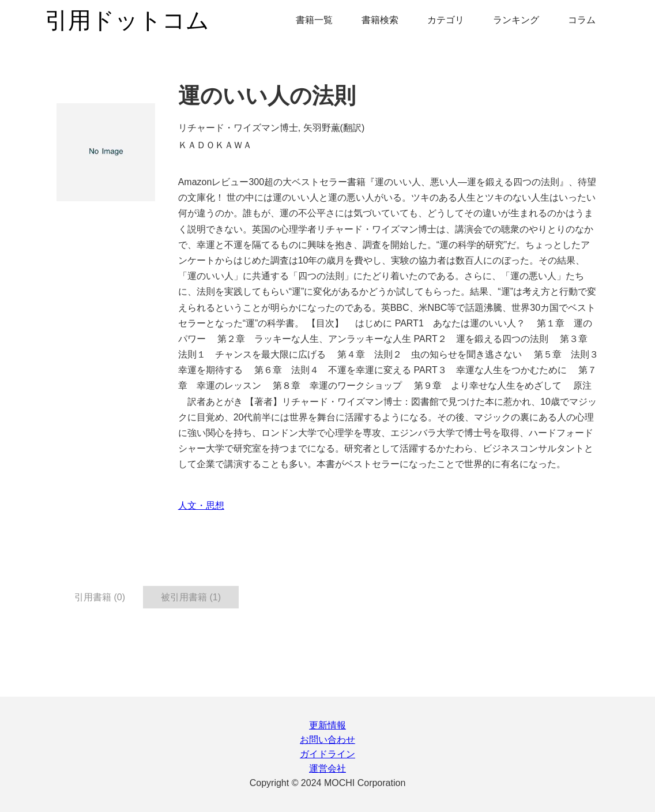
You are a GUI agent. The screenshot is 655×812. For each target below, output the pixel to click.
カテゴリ (446, 20)
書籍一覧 (314, 20)
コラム (582, 20)
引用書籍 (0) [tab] (100, 597)
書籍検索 (380, 20)
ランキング (516, 20)
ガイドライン (327, 754)
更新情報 (327, 725)
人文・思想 (201, 505)
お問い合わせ (327, 740)
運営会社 (327, 768)
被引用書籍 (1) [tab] (191, 597)
